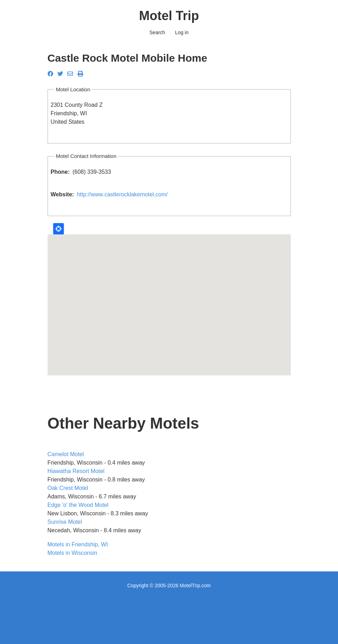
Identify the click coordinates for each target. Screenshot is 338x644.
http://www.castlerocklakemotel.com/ (122, 194)
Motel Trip (169, 16)
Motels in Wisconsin (72, 553)
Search (157, 32)
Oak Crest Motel (68, 488)
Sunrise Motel (65, 522)
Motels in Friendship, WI (78, 544)
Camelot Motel (66, 454)
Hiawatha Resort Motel (76, 471)
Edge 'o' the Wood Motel (78, 505)
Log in (182, 32)
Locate (59, 229)
